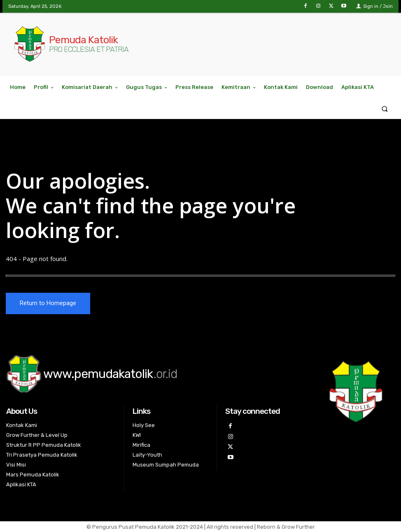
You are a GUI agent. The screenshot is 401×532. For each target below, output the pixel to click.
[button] (385, 108)
